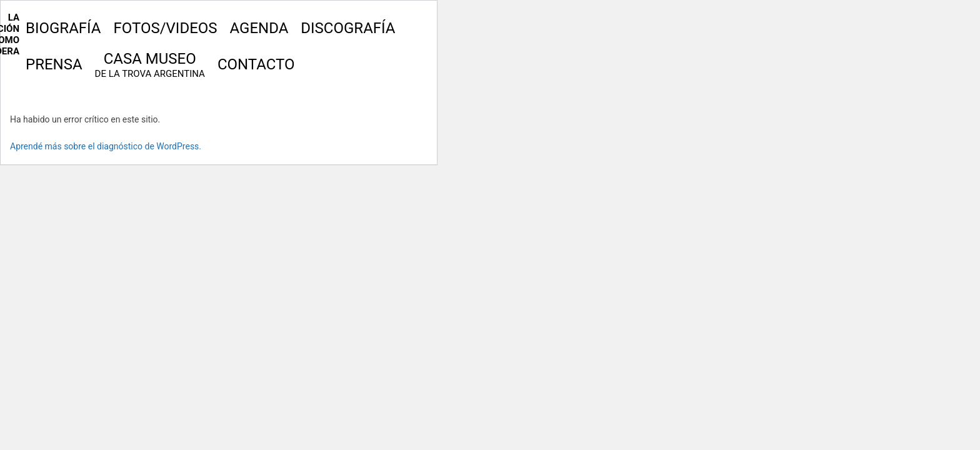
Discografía (348, 28)
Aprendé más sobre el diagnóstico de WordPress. (106, 146)
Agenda (259, 28)
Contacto (256, 64)
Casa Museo (150, 65)
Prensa (54, 64)
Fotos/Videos (165, 28)
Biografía (63, 28)
